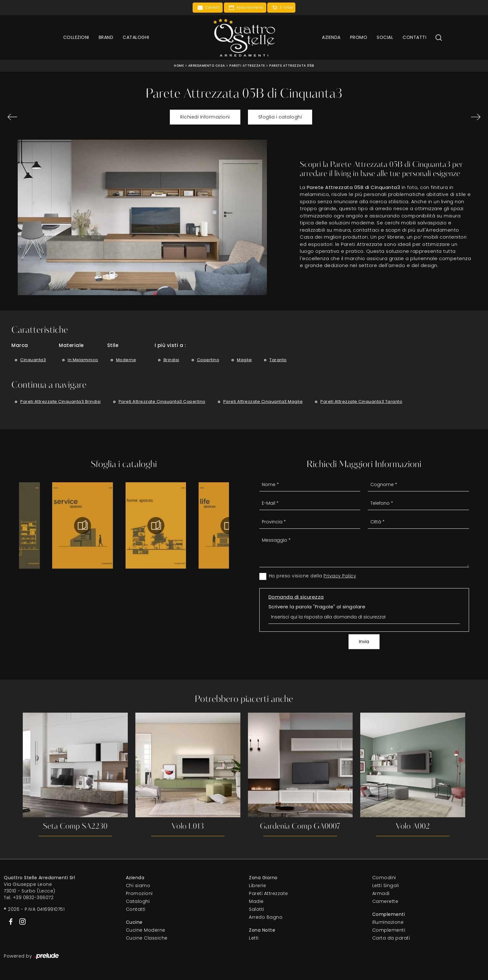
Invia (364, 642)
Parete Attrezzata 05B (292, 66)
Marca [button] (20, 345)
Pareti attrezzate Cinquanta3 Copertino (162, 402)
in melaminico (83, 360)
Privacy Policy (340, 576)
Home (179, 66)
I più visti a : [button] (170, 345)
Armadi (381, 893)
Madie (256, 901)
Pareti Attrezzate (247, 66)
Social (385, 37)
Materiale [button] (71, 345)
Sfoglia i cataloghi (280, 117)
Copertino (208, 360)
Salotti (256, 909)
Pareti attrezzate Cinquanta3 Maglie (263, 402)
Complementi (389, 930)
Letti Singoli (386, 886)
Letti (254, 938)
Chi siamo (138, 886)
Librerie (257, 886)
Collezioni (76, 37)
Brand (106, 37)
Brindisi (171, 360)
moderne (126, 360)
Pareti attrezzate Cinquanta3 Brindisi (61, 402)
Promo (359, 37)
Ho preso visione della (313, 576)
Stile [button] (113, 345)
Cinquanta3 (33, 360)
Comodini (384, 878)
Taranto (278, 360)
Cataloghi (136, 37)
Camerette (385, 901)
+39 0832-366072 (33, 898)
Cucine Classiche (147, 938)
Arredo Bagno (266, 917)
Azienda (331, 37)
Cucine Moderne (146, 930)
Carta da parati (391, 938)
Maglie (244, 360)
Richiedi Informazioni (205, 117)
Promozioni (139, 893)
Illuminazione (388, 922)
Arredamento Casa (207, 66)
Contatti (414, 37)
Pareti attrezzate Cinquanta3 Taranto (361, 402)
